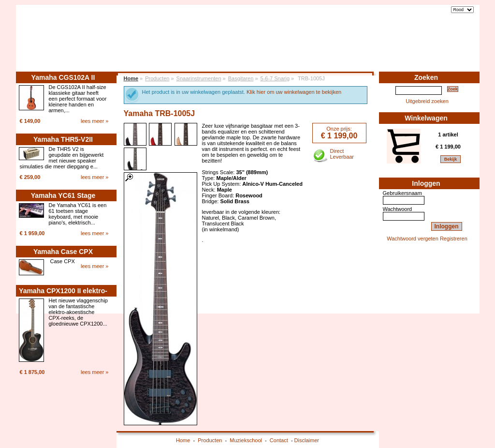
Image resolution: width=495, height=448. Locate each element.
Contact (458, 47)
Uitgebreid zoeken (427, 101)
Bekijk (451, 159)
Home (342, 47)
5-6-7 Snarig (275, 78)
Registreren (454, 239)
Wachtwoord (398, 209)
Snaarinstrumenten (199, 78)
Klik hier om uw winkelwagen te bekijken (294, 92)
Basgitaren (241, 78)
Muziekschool (418, 47)
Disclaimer (307, 440)
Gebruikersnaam (402, 193)
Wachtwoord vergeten (413, 239)
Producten (374, 47)
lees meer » (95, 121)
